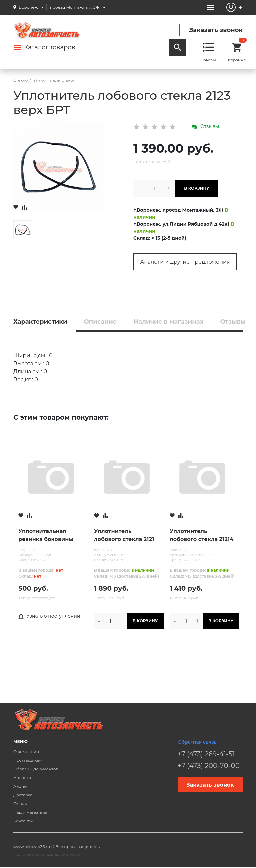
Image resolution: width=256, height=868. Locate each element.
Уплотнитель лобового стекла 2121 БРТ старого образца (124, 536)
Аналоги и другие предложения (185, 262)
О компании (26, 751)
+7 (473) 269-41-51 (206, 754)
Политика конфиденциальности (47, 854)
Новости (22, 777)
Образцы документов (36, 769)
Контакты (23, 821)
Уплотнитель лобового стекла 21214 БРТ (201, 536)
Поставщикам (28, 760)
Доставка (23, 795)
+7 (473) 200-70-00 (209, 766)
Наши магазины (30, 812)
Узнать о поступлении (49, 616)
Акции (20, 786)
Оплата (21, 803)
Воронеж (28, 7)
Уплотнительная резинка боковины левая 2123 (46, 536)
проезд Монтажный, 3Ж (75, 7)
